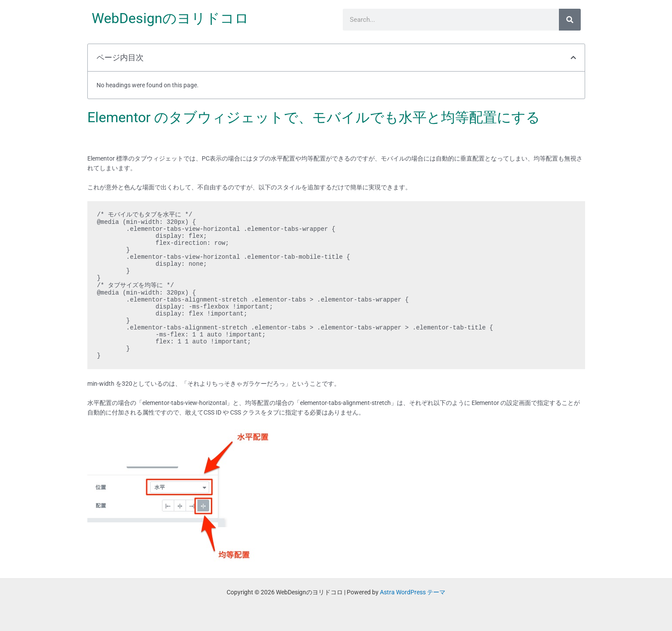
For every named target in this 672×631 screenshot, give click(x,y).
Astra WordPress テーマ (413, 592)
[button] (573, 58)
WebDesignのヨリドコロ (170, 18)
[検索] (570, 20)
